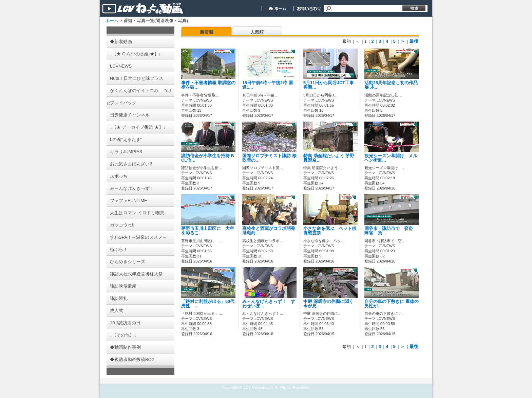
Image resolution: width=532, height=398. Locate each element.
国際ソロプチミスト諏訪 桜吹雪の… (269, 158)
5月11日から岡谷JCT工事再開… (329, 85)
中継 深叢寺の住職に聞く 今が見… (328, 304)
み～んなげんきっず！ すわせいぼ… (269, 304)
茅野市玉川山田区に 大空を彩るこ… (208, 231)
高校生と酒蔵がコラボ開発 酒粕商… (271, 231)
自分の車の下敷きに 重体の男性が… (392, 304)
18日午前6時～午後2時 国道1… (268, 85)
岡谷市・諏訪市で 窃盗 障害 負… (391, 231)
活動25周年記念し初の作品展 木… (391, 85)
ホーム (112, 21)
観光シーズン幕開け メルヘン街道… (391, 158)
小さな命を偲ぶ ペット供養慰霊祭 (330, 231)
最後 (414, 41)
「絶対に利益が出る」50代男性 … (208, 304)
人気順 (257, 32)
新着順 (206, 32)
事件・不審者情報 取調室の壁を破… (208, 85)
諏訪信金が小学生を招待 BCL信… (208, 158)
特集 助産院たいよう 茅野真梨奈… (329, 158)
